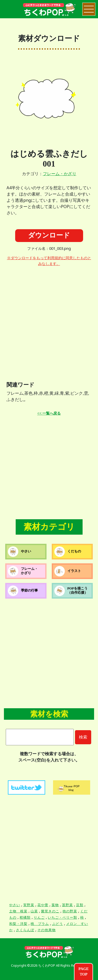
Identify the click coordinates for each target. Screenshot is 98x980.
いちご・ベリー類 (62, 917)
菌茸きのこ (50, 911)
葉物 (55, 905)
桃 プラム (40, 924)
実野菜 (29, 905)
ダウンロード (49, 235)
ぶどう (57, 924)
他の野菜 (70, 911)
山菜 (34, 911)
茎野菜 (67, 905)
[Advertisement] (49, 320)
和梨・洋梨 (18, 924)
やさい (15, 905)
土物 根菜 (18, 911)
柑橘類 (25, 917)
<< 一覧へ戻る (49, 413)
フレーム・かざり (60, 174)
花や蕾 (43, 905)
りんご (39, 917)
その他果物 (47, 930)
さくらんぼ (25, 930)
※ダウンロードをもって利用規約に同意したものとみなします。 (49, 261)
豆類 (80, 905)
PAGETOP (83, 972)
